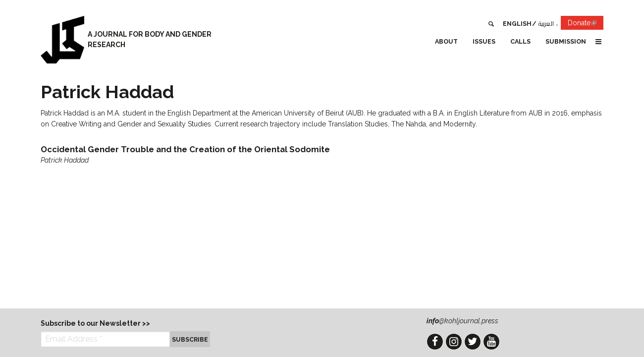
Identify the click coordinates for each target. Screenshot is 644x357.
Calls (520, 41)
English (517, 24)
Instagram (454, 342)
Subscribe (190, 339)
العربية (546, 24)
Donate (586, 25)
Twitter (473, 342)
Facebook (435, 342)
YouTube (491, 342)
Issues (484, 41)
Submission (566, 41)
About (446, 41)
